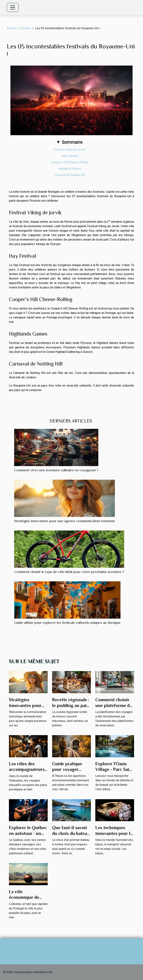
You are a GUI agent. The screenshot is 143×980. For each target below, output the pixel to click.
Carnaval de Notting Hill (70, 175)
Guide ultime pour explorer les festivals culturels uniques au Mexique (67, 623)
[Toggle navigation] (13, 7)
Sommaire (72, 142)
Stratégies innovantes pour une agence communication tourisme (65, 521)
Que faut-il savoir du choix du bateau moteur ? (71, 833)
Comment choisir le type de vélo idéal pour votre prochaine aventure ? (69, 572)
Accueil (11, 28)
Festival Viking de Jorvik (70, 150)
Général (26, 28)
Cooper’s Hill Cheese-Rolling (70, 162)
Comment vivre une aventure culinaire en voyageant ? (56, 470)
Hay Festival (70, 156)
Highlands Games (70, 169)
